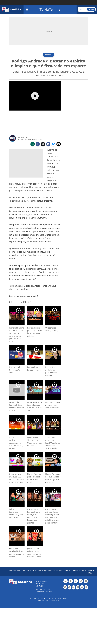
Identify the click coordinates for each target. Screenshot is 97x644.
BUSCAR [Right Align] (91, 9)
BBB (18, 570)
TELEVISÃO (25, 570)
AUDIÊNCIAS (51, 570)
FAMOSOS (41, 570)
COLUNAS (60, 570)
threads (59, 144)
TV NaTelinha (50, 9)
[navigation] (27, 9)
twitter (43, 144)
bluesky (53, 144)
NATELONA (83, 570)
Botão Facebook (71, 581)
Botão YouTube (86, 581)
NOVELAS (33, 570)
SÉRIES (76, 570)
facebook (38, 144)
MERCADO (68, 570)
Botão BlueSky (82, 588)
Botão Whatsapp (66, 581)
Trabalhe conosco (44, 592)
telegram (48, 144)
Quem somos (42, 581)
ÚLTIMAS (12, 570)
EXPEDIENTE (41, 584)
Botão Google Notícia (69, 588)
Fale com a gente (44, 589)
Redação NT (23, 137)
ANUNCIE (40, 586)
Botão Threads (86, 588)
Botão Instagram (81, 581)
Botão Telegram (65, 588)
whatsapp (33, 144)
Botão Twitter (76, 581)
